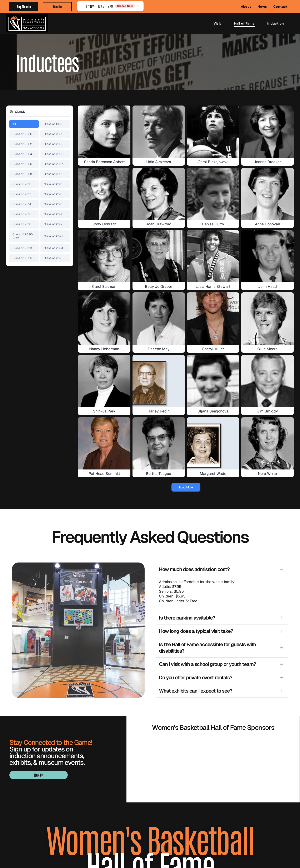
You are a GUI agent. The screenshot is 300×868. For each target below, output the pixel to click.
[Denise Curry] (213, 194)
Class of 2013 (53, 194)
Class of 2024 (54, 248)
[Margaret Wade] (213, 443)
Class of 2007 (53, 164)
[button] (110, 6)
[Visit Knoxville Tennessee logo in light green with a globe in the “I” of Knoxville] (267, 716)
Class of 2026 (54, 258)
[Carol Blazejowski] (213, 132)
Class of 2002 (22, 144)
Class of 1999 (53, 124)
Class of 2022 (54, 236)
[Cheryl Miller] (213, 319)
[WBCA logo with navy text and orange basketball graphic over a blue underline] (213, 741)
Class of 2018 (22, 224)
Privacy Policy (188, 850)
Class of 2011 (53, 184)
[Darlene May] (159, 319)
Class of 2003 (54, 144)
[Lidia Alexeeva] (159, 132)
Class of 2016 (22, 214)
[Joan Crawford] (159, 194)
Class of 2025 (22, 258)
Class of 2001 (53, 134)
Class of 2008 (22, 174)
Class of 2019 (53, 224)
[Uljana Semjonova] (213, 381)
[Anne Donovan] (267, 194)
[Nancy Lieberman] (104, 319)
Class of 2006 (22, 164)
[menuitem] (246, 7)
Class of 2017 (53, 214)
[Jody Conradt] (104, 194)
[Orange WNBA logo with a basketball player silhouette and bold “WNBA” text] (159, 741)
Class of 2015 (53, 204)
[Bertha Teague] (159, 443)
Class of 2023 (22, 248)
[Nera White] (267, 443)
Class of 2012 (22, 194)
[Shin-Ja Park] (104, 381)
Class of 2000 (22, 134)
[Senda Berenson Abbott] (104, 132)
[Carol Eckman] (104, 256)
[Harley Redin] (159, 381)
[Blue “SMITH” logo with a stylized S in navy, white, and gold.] (213, 716)
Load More (186, 487)
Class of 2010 (22, 184)
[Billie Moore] (267, 319)
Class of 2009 (54, 174)
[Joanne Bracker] (267, 132)
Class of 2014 (22, 204)
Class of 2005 (54, 154)
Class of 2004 (22, 154)
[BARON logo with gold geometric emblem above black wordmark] (159, 716)
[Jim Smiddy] (267, 381)
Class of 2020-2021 (23, 236)
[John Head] (267, 256)
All (14, 124)
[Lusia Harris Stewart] (213, 256)
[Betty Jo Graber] (159, 256)
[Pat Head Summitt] (104, 443)
